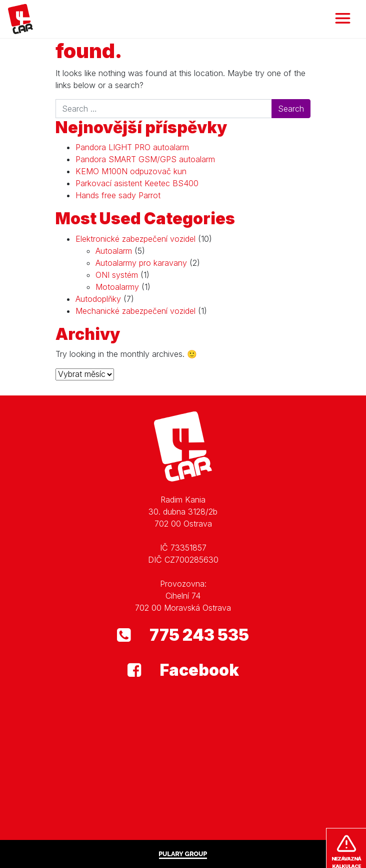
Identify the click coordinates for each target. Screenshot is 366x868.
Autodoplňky (98, 299)
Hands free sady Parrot (118, 195)
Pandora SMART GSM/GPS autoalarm (145, 159)
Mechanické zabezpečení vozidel (135, 311)
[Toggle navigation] (343, 19)
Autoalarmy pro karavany (141, 263)
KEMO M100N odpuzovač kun (131, 171)
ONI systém (117, 275)
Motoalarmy (117, 287)
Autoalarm (114, 251)
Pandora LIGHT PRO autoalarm (132, 147)
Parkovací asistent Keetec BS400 (137, 183)
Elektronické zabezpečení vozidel (135, 239)
